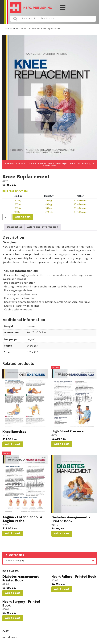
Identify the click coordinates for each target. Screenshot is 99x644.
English (31, 339)
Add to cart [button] (13, 444)
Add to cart (23, 217)
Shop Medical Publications (26, 29)
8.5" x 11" (32, 352)
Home (8, 29)
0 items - (13, 637)
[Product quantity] (7, 217)
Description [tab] (15, 227)
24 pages (32, 346)
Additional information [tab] (43, 227)
